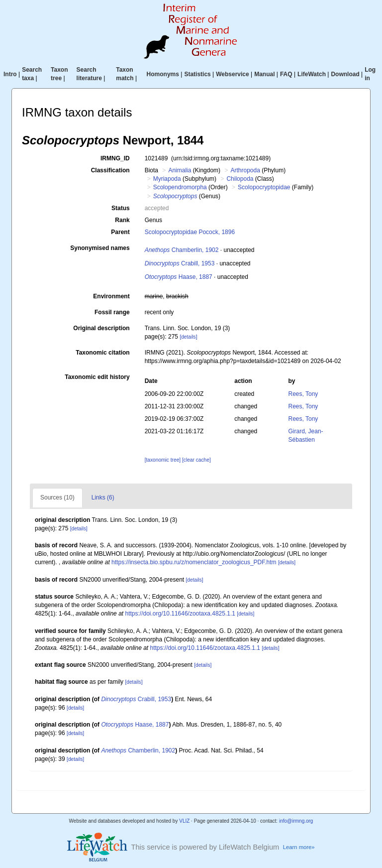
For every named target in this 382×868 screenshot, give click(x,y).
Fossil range (112, 312)
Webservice (233, 74)
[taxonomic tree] (163, 460)
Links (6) (103, 497)
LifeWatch (312, 74)
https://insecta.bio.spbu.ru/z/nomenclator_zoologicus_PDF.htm (194, 562)
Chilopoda (240, 179)
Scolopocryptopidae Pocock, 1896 (190, 232)
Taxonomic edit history (97, 377)
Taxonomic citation (102, 353)
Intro (10, 74)
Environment (111, 296)
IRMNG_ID (115, 158)
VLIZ (184, 821)
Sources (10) (57, 497)
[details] (188, 337)
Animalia (180, 170)
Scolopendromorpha (180, 187)
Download (345, 74)
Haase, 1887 (179, 277)
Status (121, 208)
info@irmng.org (296, 821)
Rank (122, 220)
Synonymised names (100, 248)
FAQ (286, 74)
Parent (120, 232)
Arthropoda (245, 170)
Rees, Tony (303, 394)
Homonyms (163, 74)
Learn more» (299, 847)
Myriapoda (167, 179)
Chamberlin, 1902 (182, 250)
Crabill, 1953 (180, 263)
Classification (110, 170)
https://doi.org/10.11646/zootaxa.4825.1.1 (180, 614)
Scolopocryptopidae (264, 187)
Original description (101, 328)
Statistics (197, 74)
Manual (264, 74)
